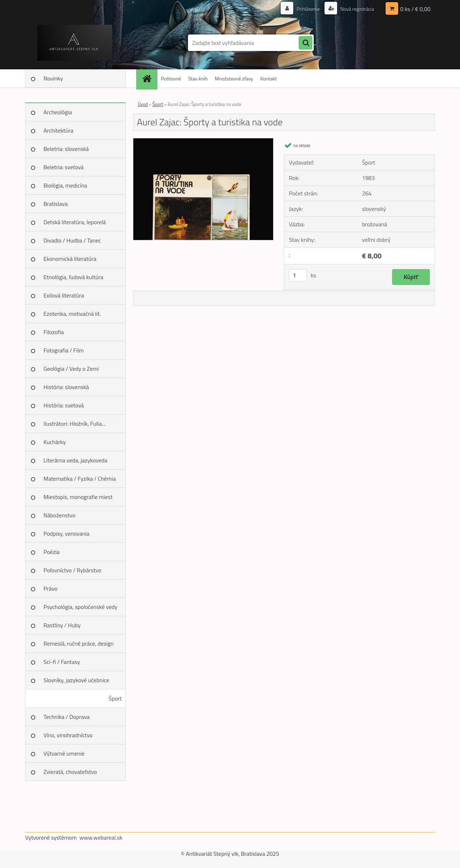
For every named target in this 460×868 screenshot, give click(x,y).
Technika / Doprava (66, 717)
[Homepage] (149, 79)
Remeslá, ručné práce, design (79, 643)
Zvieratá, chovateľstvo (70, 772)
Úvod (143, 104)
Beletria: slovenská (66, 149)
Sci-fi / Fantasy (62, 662)
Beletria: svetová (64, 167)
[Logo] (75, 43)
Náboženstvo (59, 515)
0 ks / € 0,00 (415, 9)
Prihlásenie (308, 9)
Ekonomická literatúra (70, 259)
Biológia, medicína (65, 185)
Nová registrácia (357, 9)
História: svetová (64, 405)
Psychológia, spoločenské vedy (80, 607)
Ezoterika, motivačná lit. (72, 314)
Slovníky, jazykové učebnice (76, 680)
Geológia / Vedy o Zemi (71, 369)
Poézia (52, 552)
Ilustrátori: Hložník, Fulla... (74, 424)
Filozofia (54, 332)
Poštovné (171, 79)
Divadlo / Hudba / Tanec (72, 240)
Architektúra (58, 130)
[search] (305, 43)
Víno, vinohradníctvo (68, 735)
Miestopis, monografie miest (78, 497)
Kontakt (268, 79)
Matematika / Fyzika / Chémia (80, 479)
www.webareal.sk (101, 837)
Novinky (53, 78)
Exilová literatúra (64, 295)
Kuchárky (55, 442)
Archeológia (58, 112)
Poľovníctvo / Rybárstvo (72, 570)
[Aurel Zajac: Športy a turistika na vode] (203, 141)
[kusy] (298, 275)
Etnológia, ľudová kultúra (73, 277)
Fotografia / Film (64, 350)
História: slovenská (66, 387)
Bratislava (56, 204)
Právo (50, 588)
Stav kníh (198, 79)
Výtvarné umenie (64, 753)
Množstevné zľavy (234, 79)
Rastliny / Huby (62, 625)
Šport (115, 698)
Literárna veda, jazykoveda (75, 460)
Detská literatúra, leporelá (75, 222)
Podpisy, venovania (66, 534)
